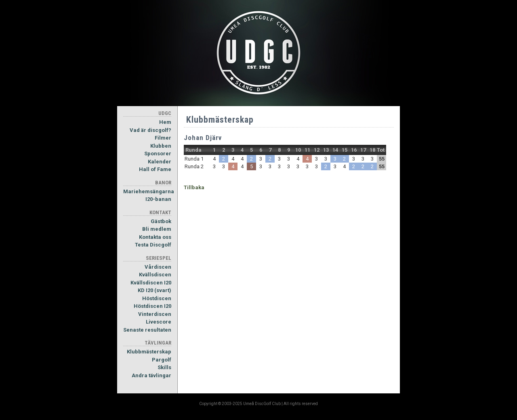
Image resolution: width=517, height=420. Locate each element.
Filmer (163, 138)
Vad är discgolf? (150, 130)
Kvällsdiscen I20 (151, 283)
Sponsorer (158, 154)
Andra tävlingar (151, 375)
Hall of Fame (155, 169)
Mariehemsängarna (147, 191)
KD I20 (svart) (154, 290)
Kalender (160, 162)
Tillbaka (194, 187)
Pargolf (162, 360)
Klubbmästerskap (149, 352)
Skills (164, 367)
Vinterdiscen (155, 314)
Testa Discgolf (153, 245)
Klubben (161, 146)
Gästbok (161, 221)
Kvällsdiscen (155, 275)
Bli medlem (157, 229)
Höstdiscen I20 (152, 306)
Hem (165, 122)
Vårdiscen (158, 267)
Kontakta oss (155, 237)
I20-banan (158, 199)
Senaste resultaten (147, 330)
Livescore (159, 322)
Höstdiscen (157, 298)
